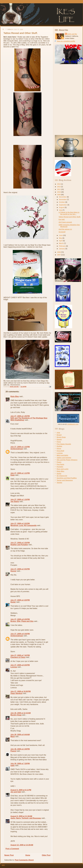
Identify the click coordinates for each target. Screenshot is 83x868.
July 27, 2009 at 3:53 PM (20, 569)
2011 (59, 189)
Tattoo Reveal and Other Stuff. (70, 217)
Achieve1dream (17, 449)
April (61, 241)
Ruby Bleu (15, 396)
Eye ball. (62, 219)
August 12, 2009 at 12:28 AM (22, 845)
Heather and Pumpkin (19, 545)
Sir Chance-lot (62, 476)
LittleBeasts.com (73, 424)
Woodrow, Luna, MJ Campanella (23, 525)
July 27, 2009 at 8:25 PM (20, 665)
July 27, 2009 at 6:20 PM (20, 619)
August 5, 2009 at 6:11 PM (21, 790)
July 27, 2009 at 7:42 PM (20, 655)
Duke (13, 475)
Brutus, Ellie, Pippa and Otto (22, 621)
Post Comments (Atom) (24, 860)
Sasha (59, 474)
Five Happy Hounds (64, 444)
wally (13, 766)
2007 (59, 255)
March (62, 243)
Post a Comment (12, 849)
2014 (59, 184)
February (63, 246)
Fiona (59, 442)
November (63, 200)
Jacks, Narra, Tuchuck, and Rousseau (26, 818)
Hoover (13, 571)
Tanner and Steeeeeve (65, 480)
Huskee (59, 446)
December (63, 197)
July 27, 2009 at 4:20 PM (20, 600)
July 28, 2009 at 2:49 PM (20, 749)
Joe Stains (15, 502)
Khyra (59, 448)
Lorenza (14, 667)
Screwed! (62, 232)
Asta (58, 433)
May (61, 238)
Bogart (59, 435)
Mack (13, 737)
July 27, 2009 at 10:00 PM (21, 691)
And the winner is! (65, 229)
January (62, 249)
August (62, 207)
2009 (59, 195)
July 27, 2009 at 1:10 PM (20, 447)
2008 (59, 252)
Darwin (59, 439)
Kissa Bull (60, 451)
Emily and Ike (72, 34)
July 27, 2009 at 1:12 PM (20, 473)
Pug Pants (60, 464)
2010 (59, 192)
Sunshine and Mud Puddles (67, 478)
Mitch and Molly (62, 455)
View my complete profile (66, 41)
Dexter (13, 602)
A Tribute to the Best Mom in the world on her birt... (69, 213)
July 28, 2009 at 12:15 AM (21, 713)
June (61, 235)
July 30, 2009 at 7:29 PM (20, 764)
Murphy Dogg (16, 715)
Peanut (13, 751)
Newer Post (9, 855)
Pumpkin (60, 467)
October (62, 202)
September (63, 205)
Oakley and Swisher (64, 458)
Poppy (59, 462)
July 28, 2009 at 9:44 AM (20, 735)
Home (28, 855)
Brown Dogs (61, 437)
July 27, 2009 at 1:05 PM (20, 416)
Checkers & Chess (18, 657)
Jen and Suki (16, 792)
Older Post (46, 855)
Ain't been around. (65, 222)
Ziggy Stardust (16, 693)
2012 (59, 187)
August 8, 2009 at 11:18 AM (21, 816)
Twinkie (59, 483)
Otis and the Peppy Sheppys (67, 460)
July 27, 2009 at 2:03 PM (20, 524)
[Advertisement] (63, 100)
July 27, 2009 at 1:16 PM (20, 500)
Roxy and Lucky (63, 469)
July (61, 210)
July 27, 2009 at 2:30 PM (20, 543)
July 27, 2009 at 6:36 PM (20, 634)
